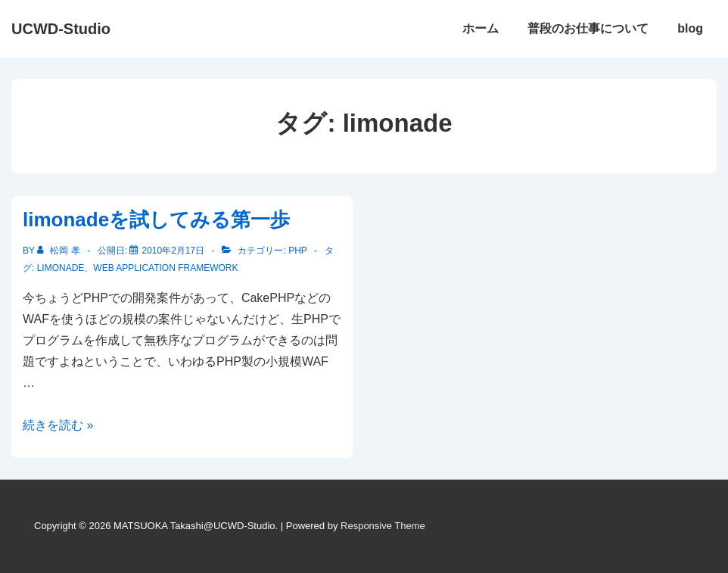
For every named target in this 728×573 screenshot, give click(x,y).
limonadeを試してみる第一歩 (156, 220)
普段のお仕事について (588, 28)
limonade (61, 268)
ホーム (481, 28)
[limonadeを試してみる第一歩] (173, 251)
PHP (297, 251)
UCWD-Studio (61, 29)
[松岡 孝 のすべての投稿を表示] (60, 251)
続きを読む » (58, 425)
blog (690, 28)
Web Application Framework (165, 268)
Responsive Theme (383, 526)
